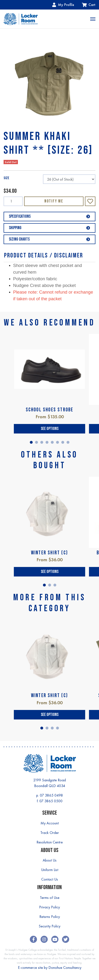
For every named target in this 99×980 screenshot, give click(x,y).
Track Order (50, 833)
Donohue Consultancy (65, 968)
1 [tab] (31, 442)
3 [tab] (42, 442)
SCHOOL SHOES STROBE (50, 410)
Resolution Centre (50, 842)
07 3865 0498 (51, 795)
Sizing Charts (49, 239)
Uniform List (50, 870)
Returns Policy (50, 917)
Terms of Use (50, 898)
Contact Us (50, 879)
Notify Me (54, 201)
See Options (50, 429)
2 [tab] (36, 442)
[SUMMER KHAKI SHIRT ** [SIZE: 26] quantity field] (13, 201)
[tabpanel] (49, 384)
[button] (90, 201)
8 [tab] (68, 442)
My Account (50, 823)
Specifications (49, 216)
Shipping (49, 228)
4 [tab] (47, 442)
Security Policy (49, 926)
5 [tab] (52, 442)
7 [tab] (63, 442)
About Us (50, 860)
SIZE (6, 178)
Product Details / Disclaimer (44, 256)
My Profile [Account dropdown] (63, 5)
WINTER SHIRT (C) (49, 553)
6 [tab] (57, 442)
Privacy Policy (49, 907)
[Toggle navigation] (93, 19)
